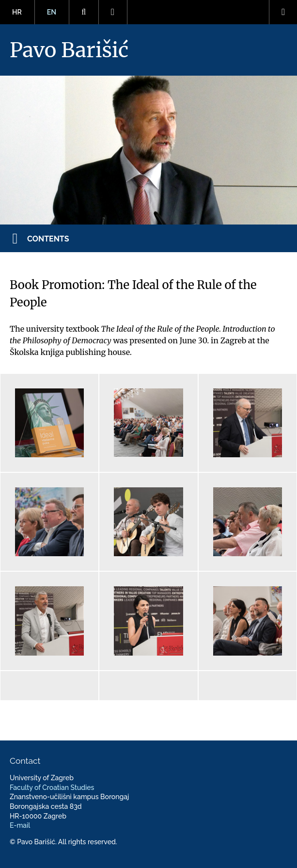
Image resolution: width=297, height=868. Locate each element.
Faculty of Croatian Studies (52, 788)
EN (52, 12)
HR (17, 12)
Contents (48, 239)
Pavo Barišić (69, 50)
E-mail (20, 825)
